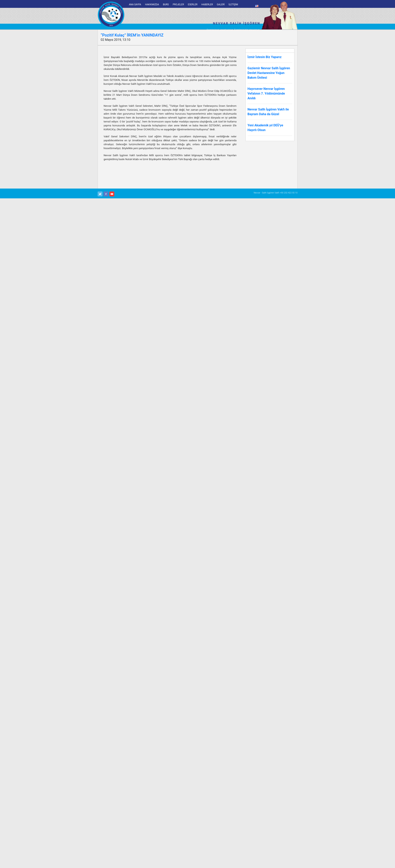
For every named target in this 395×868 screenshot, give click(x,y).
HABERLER (207, 5)
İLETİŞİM (233, 5)
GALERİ (221, 5)
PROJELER (178, 5)
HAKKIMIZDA (152, 5)
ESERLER (193, 5)
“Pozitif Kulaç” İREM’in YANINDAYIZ (132, 35)
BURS (166, 5)
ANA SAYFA (135, 5)
